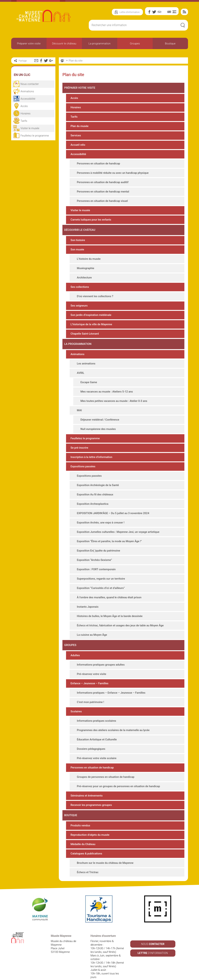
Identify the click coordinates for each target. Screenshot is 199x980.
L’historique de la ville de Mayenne (91, 315)
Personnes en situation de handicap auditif (103, 173)
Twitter (154, 12)
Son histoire (78, 230)
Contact (115, 976)
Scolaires (76, 702)
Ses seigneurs (79, 296)
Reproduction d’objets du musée (90, 825)
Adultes (75, 646)
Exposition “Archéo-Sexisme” (94, 550)
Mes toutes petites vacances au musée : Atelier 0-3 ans (114, 391)
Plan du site (76, 51)
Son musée (77, 240)
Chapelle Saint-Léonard (85, 324)
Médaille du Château (83, 834)
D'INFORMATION (153, 943)
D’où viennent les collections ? (95, 287)
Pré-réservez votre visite (92, 664)
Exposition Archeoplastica (93, 494)
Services (76, 126)
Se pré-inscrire (79, 438)
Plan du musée (79, 116)
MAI (79, 401)
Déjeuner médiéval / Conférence (100, 410)
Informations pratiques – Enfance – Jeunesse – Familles (111, 683)
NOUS (153, 934)
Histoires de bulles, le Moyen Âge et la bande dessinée (110, 606)
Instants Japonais (88, 597)
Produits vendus (80, 816)
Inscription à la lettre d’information (91, 447)
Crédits (129, 976)
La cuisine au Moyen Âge (92, 625)
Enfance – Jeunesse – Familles (89, 674)
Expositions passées (83, 457)
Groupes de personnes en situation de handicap (106, 767)
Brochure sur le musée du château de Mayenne (105, 853)
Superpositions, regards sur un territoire (101, 569)
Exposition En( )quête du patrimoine (98, 541)
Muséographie (86, 258)
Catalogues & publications (86, 844)
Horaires (76, 98)
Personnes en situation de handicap (98, 154)
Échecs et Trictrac (88, 863)
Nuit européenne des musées (98, 419)
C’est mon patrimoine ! (90, 692)
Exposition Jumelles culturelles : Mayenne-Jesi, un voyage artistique (118, 522)
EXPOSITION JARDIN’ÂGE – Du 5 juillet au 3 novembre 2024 (113, 503)
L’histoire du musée (89, 249)
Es (174, 12)
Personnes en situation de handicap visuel (102, 191)
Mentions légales (76, 976)
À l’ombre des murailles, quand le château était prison (109, 588)
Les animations (86, 354)
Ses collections (80, 277)
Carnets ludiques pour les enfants (91, 210)
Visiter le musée (80, 201)
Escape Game (89, 373)
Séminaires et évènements (87, 786)
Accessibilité (78, 144)
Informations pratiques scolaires (96, 711)
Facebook (149, 12)
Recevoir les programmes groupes (91, 795)
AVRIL (81, 363)
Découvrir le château (64, 38)
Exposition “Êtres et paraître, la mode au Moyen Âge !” (109, 532)
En (169, 12)
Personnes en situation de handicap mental (103, 182)
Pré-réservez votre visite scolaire (97, 748)
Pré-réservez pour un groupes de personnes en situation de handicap (118, 777)
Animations (77, 344)
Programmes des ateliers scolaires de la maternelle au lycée (113, 720)
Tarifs (74, 107)
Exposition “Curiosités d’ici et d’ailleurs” (101, 578)
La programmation (100, 38)
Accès (74, 88)
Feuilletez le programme (85, 429)
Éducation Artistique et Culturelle (97, 730)
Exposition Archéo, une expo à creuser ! (101, 513)
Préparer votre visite (29, 38)
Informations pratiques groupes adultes (101, 655)
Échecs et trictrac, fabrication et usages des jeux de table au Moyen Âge (120, 616)
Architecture (84, 268)
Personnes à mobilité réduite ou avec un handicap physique (113, 163)
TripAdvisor (159, 12)
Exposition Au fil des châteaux (95, 485)
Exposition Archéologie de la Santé (98, 475)
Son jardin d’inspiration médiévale (91, 305)
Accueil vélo (78, 135)
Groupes (135, 38)
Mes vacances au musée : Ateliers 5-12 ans (107, 382)
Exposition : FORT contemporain (96, 560)
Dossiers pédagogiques (91, 739)
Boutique (170, 38)
